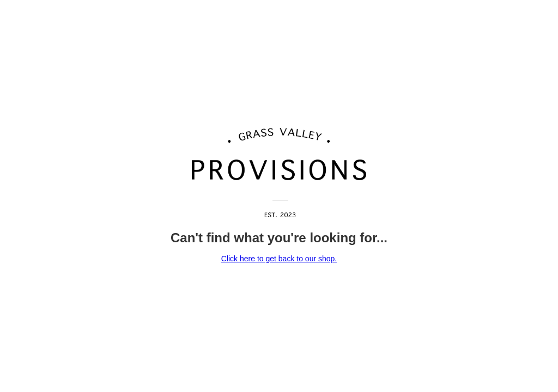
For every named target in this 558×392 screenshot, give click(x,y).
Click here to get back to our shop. (279, 259)
